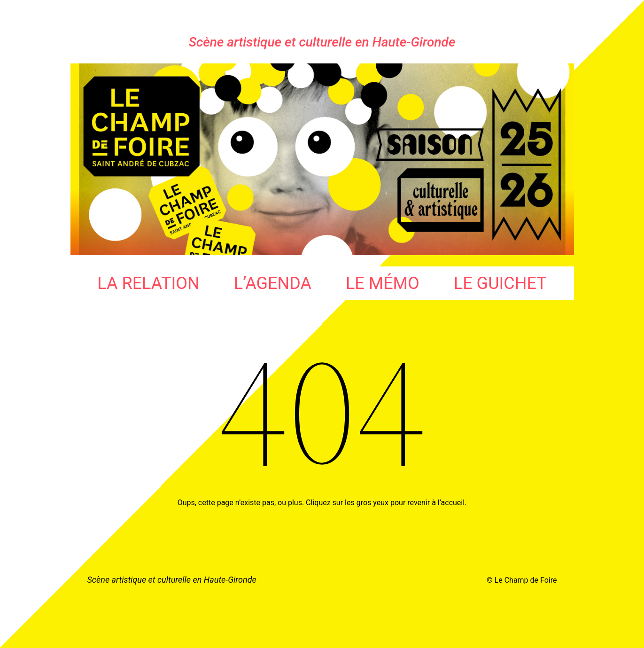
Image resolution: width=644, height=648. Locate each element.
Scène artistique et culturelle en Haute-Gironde (322, 42)
